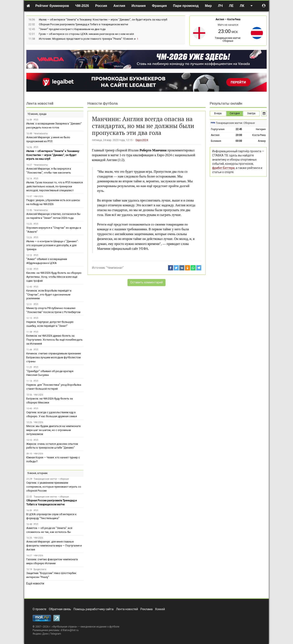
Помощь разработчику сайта (94, 609)
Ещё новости (35, 583)
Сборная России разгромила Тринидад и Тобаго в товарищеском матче (83, 24)
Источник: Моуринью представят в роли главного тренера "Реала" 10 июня (86, 39)
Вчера (218, 113)
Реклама (146, 609)
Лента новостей (40, 103)
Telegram (56, 634)
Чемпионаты (41, 134)
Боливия (216, 141)
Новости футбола (103, 103)
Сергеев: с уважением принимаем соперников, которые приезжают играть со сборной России (54, 487)
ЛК (242, 6)
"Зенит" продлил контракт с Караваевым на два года (72, 29)
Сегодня (235, 113)
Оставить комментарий (146, 282)
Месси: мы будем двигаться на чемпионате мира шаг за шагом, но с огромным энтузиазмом (54, 430)
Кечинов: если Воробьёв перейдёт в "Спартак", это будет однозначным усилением (49, 295)
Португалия (218, 129)
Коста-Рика (234, 19)
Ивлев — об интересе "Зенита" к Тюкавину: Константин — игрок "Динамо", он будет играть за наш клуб (103, 20)
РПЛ (36, 120)
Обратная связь (60, 609)
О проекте (39, 609)
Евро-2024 (142, 140)
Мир (208, 6)
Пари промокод (186, 6)
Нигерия (261, 129)
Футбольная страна (64, 627)
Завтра (251, 113)
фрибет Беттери (223, 168)
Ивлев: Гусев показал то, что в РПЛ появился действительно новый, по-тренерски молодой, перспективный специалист (55, 186)
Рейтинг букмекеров (52, 6)
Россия (101, 6)
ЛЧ (220, 6)
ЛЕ (231, 6)
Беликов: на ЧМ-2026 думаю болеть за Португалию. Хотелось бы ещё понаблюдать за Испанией (54, 340)
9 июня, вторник (38, 473)
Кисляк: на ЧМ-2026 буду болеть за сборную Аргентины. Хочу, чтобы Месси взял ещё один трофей (54, 277)
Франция (159, 6)
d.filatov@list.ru (70, 630)
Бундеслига (40, 569)
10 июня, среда (37, 114)
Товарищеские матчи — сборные (51, 479)
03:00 (239, 141)
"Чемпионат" (115, 268)
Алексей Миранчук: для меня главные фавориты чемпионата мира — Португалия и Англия (54, 546)
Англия (119, 6)
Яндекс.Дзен (40, 634)
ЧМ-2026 (82, 6)
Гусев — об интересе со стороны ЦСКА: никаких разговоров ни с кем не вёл (86, 34)
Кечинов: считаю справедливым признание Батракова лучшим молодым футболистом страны (54, 357)
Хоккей (160, 609)
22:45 (239, 129)
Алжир (262, 141)
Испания (139, 6)
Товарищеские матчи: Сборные (228, 39)
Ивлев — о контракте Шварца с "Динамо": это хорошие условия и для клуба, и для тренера (52, 245)
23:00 (239, 135)
